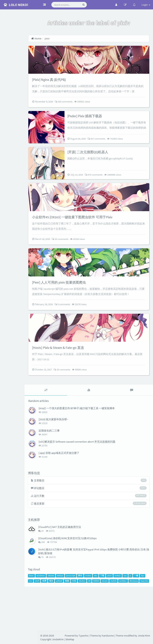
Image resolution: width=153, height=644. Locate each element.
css (57, 623)
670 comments (103, 187)
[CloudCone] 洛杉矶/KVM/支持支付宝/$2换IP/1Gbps (81, 580)
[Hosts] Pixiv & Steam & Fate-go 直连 (74, 388)
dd (115, 623)
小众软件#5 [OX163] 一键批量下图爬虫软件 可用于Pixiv (90, 237)
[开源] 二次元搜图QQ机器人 (99, 165)
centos (101, 618)
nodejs (131, 618)
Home (49, 38)
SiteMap (70, 639)
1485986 (122, 187)
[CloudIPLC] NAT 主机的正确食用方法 (73, 569)
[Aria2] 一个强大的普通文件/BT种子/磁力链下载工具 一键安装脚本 (90, 449)
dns (109, 618)
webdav (46, 629)
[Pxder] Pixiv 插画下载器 (96, 129)
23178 (92, 337)
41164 (90, 259)
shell (63, 623)
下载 (115, 618)
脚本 (93, 618)
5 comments (75, 337)
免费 (70, 623)
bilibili (122, 623)
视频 (93, 623)
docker (108, 623)
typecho (67, 629)
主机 (100, 623)
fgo (51, 623)
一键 (44, 623)
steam (131, 623)
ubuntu (64, 618)
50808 (92, 410)
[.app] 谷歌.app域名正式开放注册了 (72, 494)
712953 (124, 151)
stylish (140, 623)
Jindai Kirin (144, 636)
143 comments (76, 114)
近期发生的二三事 (62, 471)
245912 (95, 114)
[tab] (57, 431)
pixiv (123, 618)
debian (73, 618)
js (144, 618)
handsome (108, 636)
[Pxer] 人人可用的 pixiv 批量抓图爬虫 (75, 310)
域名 (77, 623)
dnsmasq (57, 629)
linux (45, 618)
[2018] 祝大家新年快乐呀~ (66, 460)
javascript (84, 618)
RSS (19, 49)
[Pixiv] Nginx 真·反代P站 (64, 87)
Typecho (83, 636)
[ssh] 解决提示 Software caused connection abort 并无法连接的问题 (90, 482)
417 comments (106, 151)
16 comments (73, 259)
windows (54, 618)
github (85, 623)
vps (138, 618)
